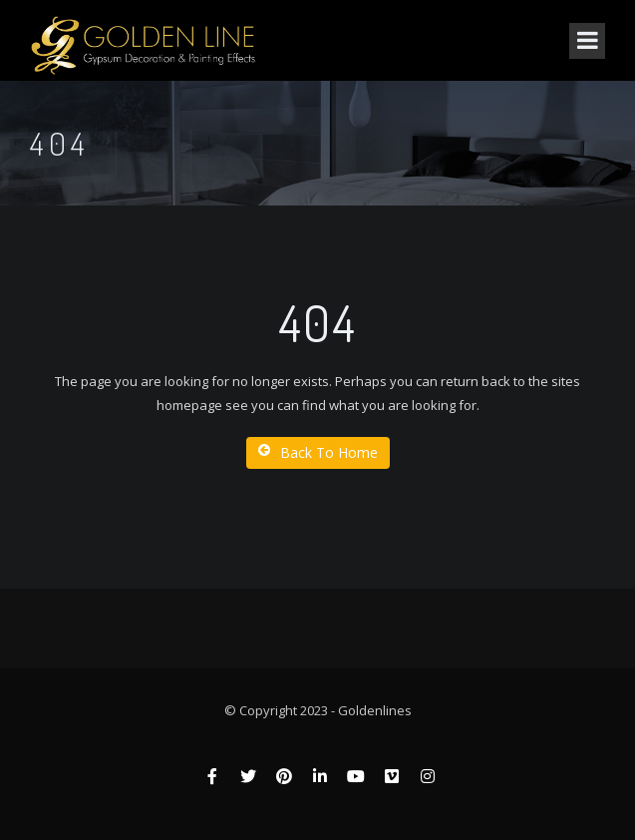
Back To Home (318, 452)
